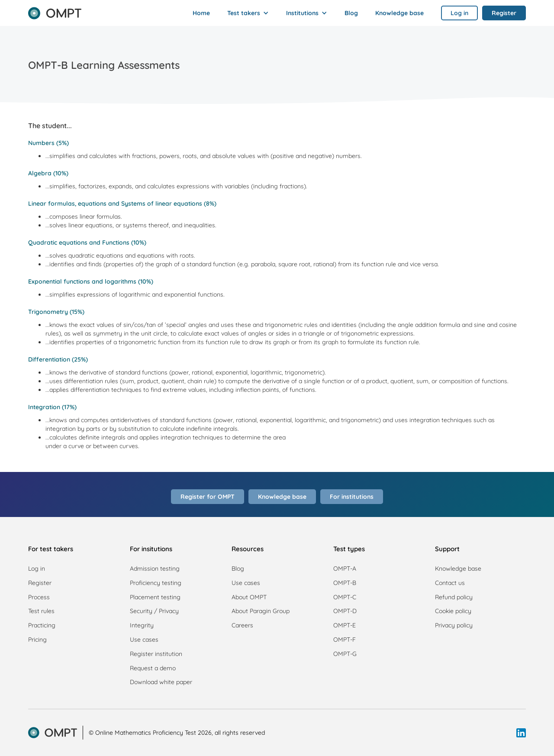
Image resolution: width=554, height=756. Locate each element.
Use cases (144, 640)
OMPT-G (345, 654)
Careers (242, 625)
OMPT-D (345, 611)
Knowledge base (399, 13)
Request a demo (153, 668)
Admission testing (155, 569)
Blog (351, 13)
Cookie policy (453, 611)
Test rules (41, 611)
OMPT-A (345, 569)
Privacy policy (454, 625)
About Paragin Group (261, 611)
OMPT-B (345, 583)
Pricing (37, 640)
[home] (55, 10)
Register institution (156, 654)
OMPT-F (345, 640)
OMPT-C (345, 597)
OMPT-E (345, 625)
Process (39, 597)
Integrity (142, 625)
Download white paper (161, 682)
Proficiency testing (156, 583)
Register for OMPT (208, 497)
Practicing (42, 625)
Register (40, 583)
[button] (248, 13)
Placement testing (155, 597)
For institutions (352, 497)
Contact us (450, 583)
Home (201, 13)
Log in (37, 569)
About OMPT (249, 597)
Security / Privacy (154, 611)
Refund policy (454, 597)
